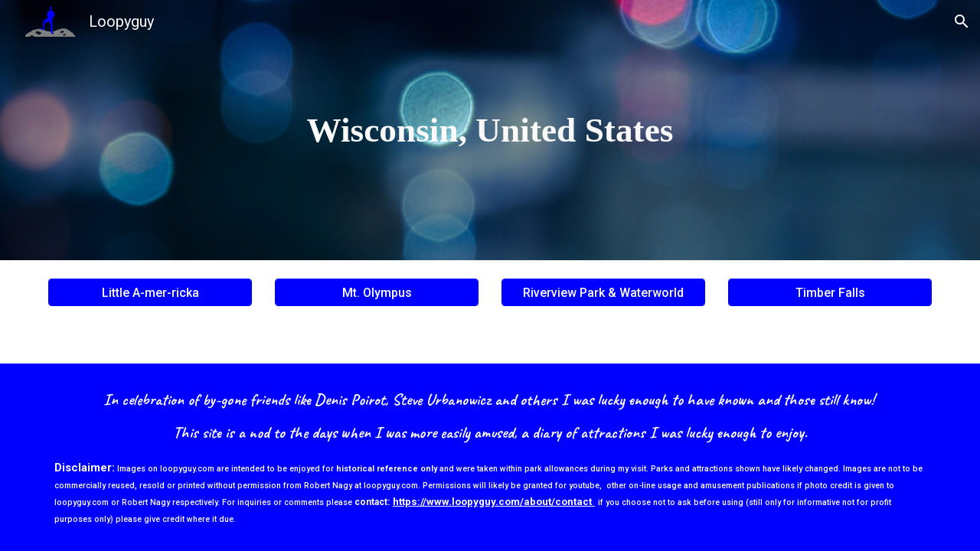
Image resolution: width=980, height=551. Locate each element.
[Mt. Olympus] (377, 293)
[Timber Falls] (830, 293)
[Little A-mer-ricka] (150, 293)
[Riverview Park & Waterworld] (603, 293)
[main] (490, 130)
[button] (962, 21)
